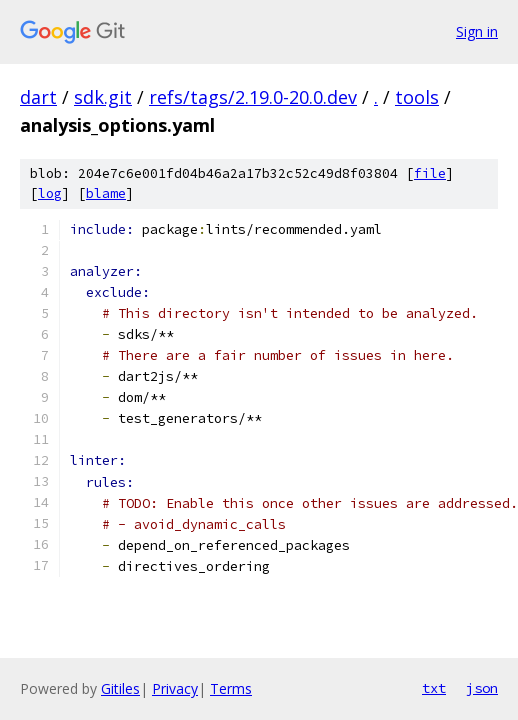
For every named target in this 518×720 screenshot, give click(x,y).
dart (38, 97)
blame (106, 193)
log (50, 193)
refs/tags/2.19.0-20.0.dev (253, 97)
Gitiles (120, 688)
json (482, 688)
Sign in (477, 31)
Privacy (175, 688)
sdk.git (103, 97)
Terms (231, 688)
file (430, 173)
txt (434, 688)
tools (417, 97)
